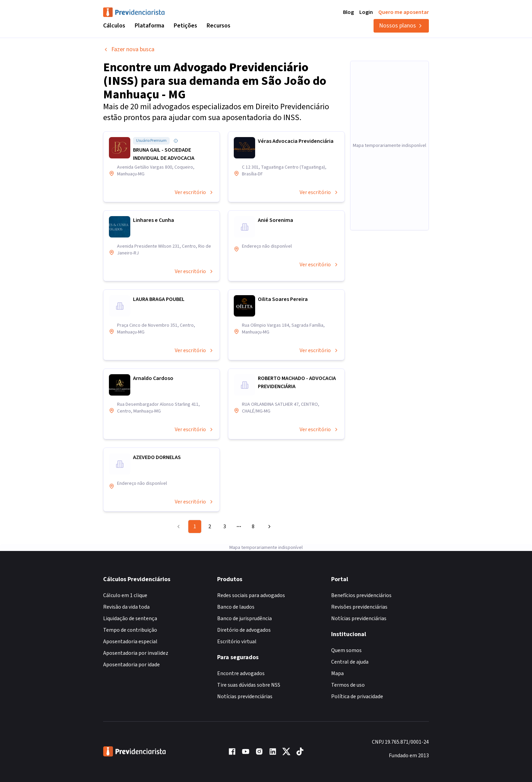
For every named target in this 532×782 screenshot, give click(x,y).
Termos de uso (348, 685)
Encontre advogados (241, 673)
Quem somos (346, 650)
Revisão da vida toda (126, 607)
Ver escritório (194, 192)
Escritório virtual (237, 642)
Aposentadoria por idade (131, 665)
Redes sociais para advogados (251, 595)
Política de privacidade (357, 697)
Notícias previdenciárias (245, 697)
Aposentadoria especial (130, 642)
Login (366, 12)
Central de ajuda (350, 662)
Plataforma (149, 26)
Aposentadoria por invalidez (136, 653)
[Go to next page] (268, 527)
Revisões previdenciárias (359, 607)
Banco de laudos (236, 607)
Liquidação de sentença (130, 618)
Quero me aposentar (404, 12)
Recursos (218, 26)
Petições (185, 26)
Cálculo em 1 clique (125, 595)
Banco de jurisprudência (244, 618)
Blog (348, 12)
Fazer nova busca (129, 49)
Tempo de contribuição (130, 630)
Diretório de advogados (244, 630)
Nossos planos (401, 26)
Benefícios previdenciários (361, 595)
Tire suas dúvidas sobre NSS (249, 685)
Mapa (337, 673)
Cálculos (114, 26)
